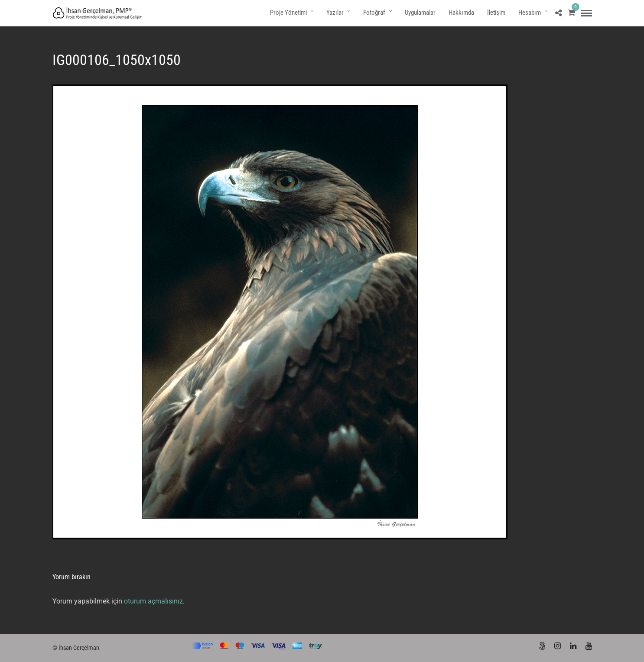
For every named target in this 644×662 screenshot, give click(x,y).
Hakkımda (461, 13)
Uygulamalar (420, 13)
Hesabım (530, 13)
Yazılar (335, 13)
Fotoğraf (374, 13)
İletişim (496, 13)
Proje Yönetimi (288, 13)
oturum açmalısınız (153, 601)
